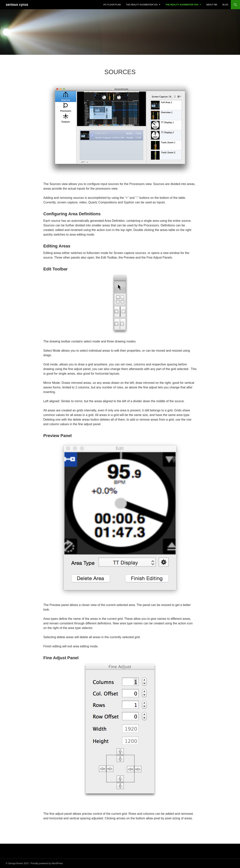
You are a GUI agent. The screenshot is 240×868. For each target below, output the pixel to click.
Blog (225, 5)
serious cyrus (17, 5)
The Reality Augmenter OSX (182, 5)
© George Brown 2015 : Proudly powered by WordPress (34, 863)
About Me (212, 5)
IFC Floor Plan (112, 5)
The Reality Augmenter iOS (142, 5)
